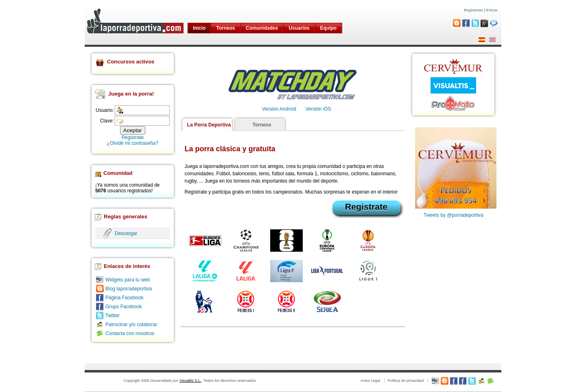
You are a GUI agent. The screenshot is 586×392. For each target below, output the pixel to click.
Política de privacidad (406, 381)
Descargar (126, 233)
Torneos (225, 28)
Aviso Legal (370, 381)
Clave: (107, 121)
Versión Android (279, 109)
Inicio (199, 28)
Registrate (473, 10)
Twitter (113, 316)
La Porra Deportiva (209, 125)
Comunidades (262, 28)
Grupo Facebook (124, 307)
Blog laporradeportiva (129, 289)
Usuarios (299, 28)
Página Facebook (124, 298)
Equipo (329, 28)
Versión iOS (318, 109)
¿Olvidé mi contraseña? (132, 143)
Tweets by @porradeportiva (454, 215)
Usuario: (105, 110)
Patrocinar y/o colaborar (131, 324)
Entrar (492, 10)
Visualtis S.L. (190, 381)
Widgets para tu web (128, 280)
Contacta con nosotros (130, 333)
